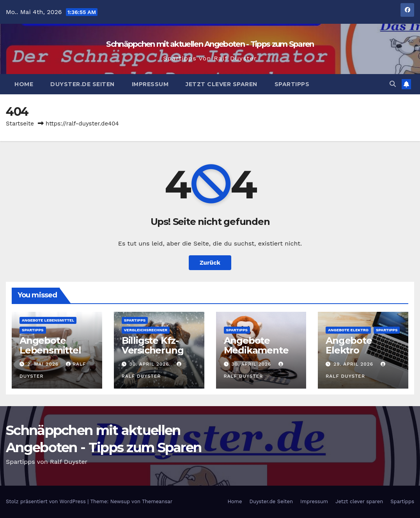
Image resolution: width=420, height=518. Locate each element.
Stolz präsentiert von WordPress (47, 501)
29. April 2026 (354, 364)
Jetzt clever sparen (222, 84)
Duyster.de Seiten (82, 84)
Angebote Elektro (348, 330)
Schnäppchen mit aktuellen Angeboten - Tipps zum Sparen (210, 44)
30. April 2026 (150, 364)
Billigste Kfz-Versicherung (153, 345)
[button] (393, 84)
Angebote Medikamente (256, 345)
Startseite (20, 124)
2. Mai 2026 (44, 364)
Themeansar (157, 501)
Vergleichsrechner (146, 330)
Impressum (150, 84)
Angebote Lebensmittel (48, 320)
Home (24, 84)
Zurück (210, 263)
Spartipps (292, 84)
